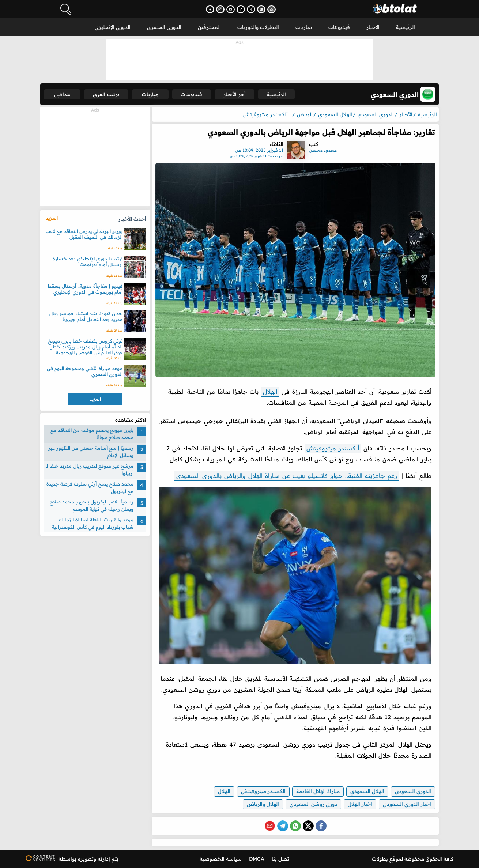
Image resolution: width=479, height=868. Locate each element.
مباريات (304, 27)
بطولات (380, 859)
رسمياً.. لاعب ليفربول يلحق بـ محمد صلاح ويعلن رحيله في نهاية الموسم (92, 505)
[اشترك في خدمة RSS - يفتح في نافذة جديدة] (271, 9)
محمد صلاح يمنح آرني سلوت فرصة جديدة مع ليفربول (90, 487)
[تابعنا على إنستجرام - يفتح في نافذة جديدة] (220, 9)
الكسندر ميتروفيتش (263, 791)
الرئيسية (406, 27)
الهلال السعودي (367, 791)
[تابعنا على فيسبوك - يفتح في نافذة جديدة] (210, 9)
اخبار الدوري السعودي (407, 804)
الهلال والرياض (263, 804)
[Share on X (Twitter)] (308, 826)
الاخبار (373, 27)
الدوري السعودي (413, 791)
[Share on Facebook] (321, 826)
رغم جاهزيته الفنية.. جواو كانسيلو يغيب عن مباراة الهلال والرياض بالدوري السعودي (287, 476)
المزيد (52, 218)
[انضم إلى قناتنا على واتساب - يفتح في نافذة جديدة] (261, 9)
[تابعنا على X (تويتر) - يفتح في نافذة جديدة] (251, 9)
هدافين (62, 94)
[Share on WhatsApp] (295, 826)
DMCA (257, 859)
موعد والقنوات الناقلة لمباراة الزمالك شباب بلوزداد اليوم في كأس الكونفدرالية (93, 523)
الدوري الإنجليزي (113, 27)
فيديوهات (339, 27)
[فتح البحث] (66, 9)
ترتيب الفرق (106, 94)
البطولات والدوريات (258, 27)
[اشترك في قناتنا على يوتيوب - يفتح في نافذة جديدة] (231, 9)
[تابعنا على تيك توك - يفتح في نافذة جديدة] (241, 9)
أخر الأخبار (235, 94)
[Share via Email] (270, 826)
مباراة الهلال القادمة (318, 791)
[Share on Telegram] (283, 826)
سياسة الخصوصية (221, 859)
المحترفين (209, 27)
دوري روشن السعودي (313, 804)
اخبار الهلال (360, 804)
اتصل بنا (281, 859)
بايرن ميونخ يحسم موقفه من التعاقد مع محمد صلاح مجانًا (92, 434)
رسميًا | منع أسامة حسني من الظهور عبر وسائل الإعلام (91, 452)
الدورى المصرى (164, 27)
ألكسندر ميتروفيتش (333, 448)
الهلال (270, 392)
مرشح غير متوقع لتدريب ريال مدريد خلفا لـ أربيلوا (90, 469)
